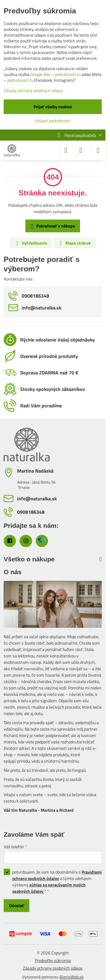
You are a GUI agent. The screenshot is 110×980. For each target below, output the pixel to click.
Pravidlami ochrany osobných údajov (57, 875)
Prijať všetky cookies (53, 107)
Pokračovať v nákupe (52, 226)
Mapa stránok (74, 243)
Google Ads (40, 74)
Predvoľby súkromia (53, 960)
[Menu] (98, 150)
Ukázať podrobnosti (53, 121)
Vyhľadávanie (31, 243)
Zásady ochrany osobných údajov (53, 968)
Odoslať (17, 905)
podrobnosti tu (68, 74)
